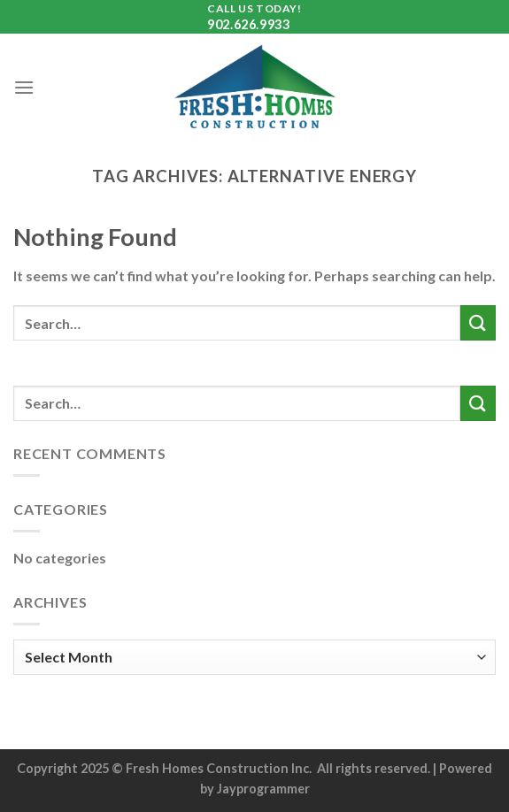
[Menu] (24, 87)
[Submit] (478, 322)
